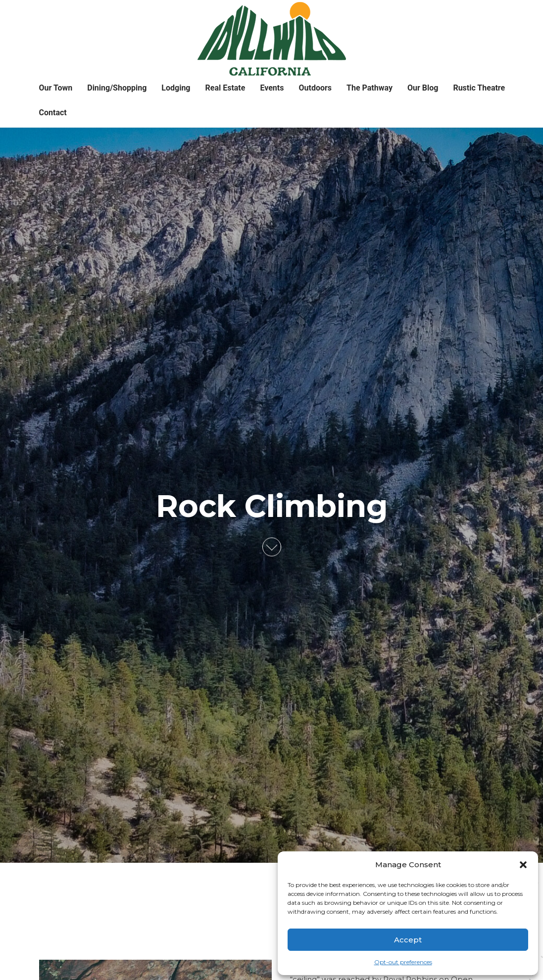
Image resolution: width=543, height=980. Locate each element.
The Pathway (370, 88)
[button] (523, 865)
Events (272, 88)
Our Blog (423, 88)
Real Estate (225, 88)
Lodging (176, 88)
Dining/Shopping (117, 88)
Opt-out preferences (403, 962)
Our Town (56, 88)
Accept (408, 940)
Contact (53, 113)
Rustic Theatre (479, 88)
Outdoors (315, 88)
